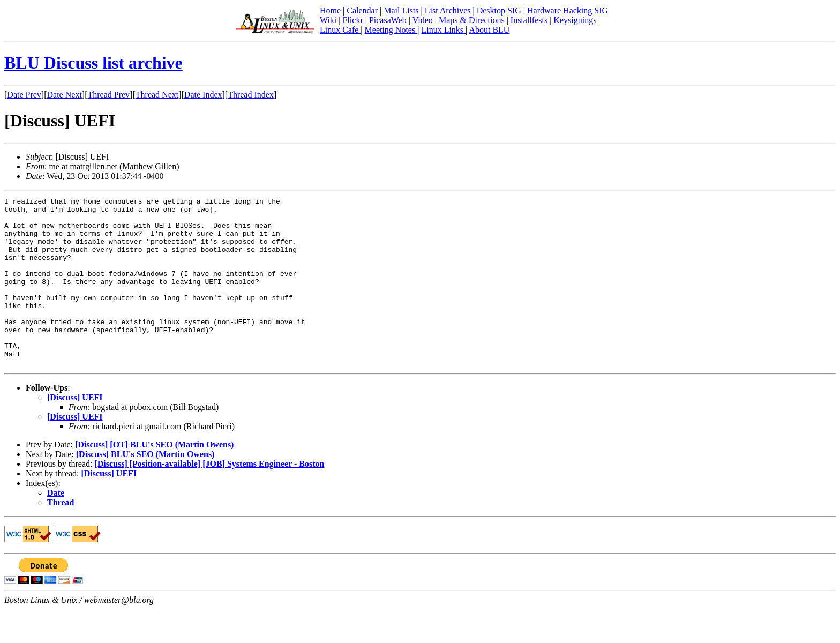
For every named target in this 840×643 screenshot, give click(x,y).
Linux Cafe (340, 30)
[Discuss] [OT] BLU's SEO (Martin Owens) (154, 478)
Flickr (354, 20)
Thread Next (157, 95)
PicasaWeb (389, 20)
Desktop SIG (500, 10)
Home (331, 10)
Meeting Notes (391, 30)
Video (424, 20)
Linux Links (443, 30)
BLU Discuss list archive (93, 63)
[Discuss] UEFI (75, 431)
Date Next (65, 95)
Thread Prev (108, 95)
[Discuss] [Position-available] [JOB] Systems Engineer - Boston (209, 498)
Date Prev (24, 95)
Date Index (203, 95)
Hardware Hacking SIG (568, 10)
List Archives (449, 10)
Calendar (363, 10)
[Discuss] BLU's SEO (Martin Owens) (145, 488)
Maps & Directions (473, 20)
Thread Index (251, 95)
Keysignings (575, 20)
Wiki (329, 20)
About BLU (489, 30)
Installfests (530, 20)
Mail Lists (402, 10)
